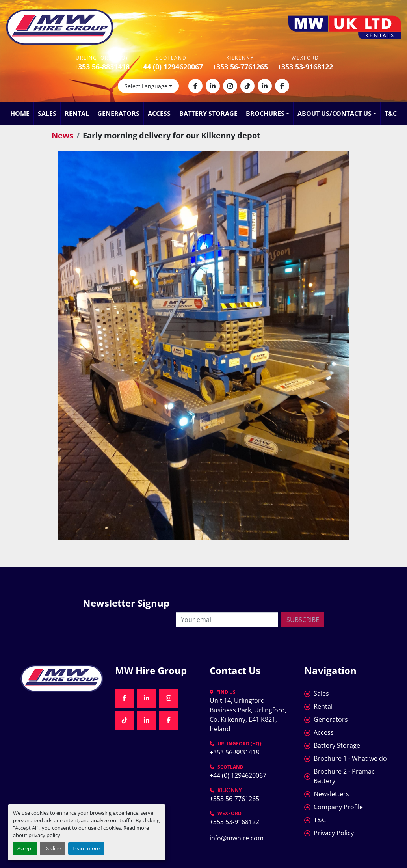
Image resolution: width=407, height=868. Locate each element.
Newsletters (331, 794)
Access (159, 114)
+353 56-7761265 (240, 67)
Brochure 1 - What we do (350, 758)
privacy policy (44, 835)
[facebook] (195, 86)
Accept (25, 848)
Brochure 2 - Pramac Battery (344, 776)
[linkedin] (213, 86)
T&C (391, 114)
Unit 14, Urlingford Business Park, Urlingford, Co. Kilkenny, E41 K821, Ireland (249, 715)
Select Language (146, 86)
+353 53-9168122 (305, 67)
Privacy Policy (334, 833)
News (62, 135)
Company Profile (338, 807)
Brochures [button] (265, 114)
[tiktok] (247, 86)
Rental (77, 114)
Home (20, 114)
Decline (53, 848)
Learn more (86, 848)
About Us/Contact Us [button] (335, 114)
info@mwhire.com (237, 838)
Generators (118, 114)
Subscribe (303, 620)
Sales (47, 114)
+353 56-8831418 (102, 67)
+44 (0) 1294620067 (171, 67)
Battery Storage (208, 114)
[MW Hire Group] (62, 679)
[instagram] (230, 86)
